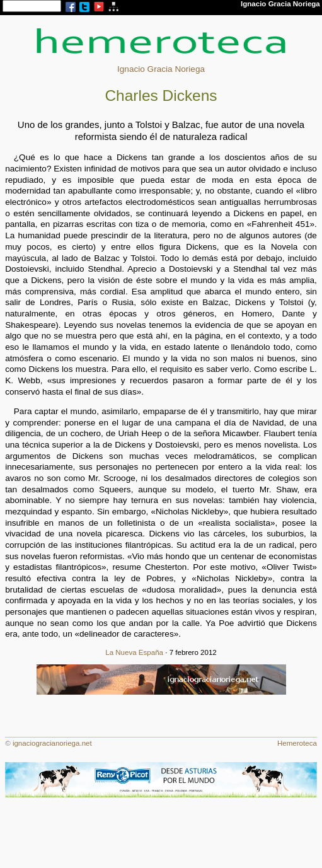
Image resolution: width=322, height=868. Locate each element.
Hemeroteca (297, 743)
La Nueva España (134, 652)
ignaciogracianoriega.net (52, 743)
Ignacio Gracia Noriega (161, 69)
